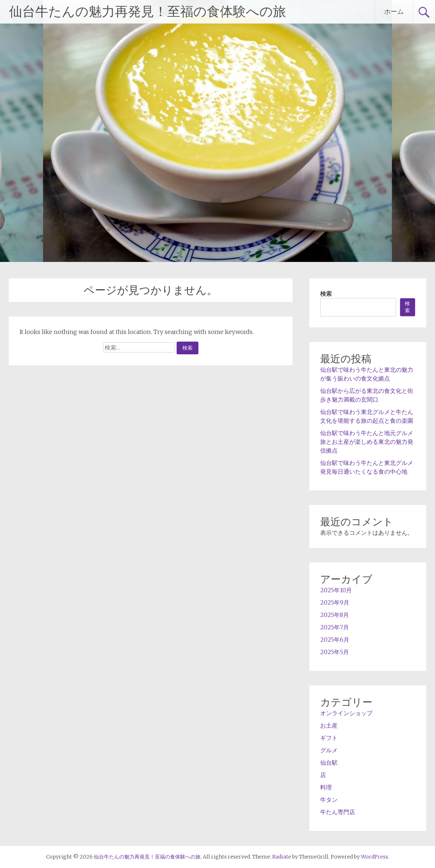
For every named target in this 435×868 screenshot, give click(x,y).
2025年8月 (335, 615)
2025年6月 (335, 640)
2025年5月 (335, 652)
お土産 (329, 725)
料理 (326, 787)
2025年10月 (336, 590)
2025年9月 (335, 602)
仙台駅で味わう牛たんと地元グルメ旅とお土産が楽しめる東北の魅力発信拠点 (367, 442)
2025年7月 (335, 627)
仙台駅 (329, 763)
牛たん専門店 (338, 812)
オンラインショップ (346, 713)
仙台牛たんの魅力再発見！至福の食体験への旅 (148, 12)
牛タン (329, 800)
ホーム (394, 11)
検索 (326, 294)
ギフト (329, 738)
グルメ (329, 750)
